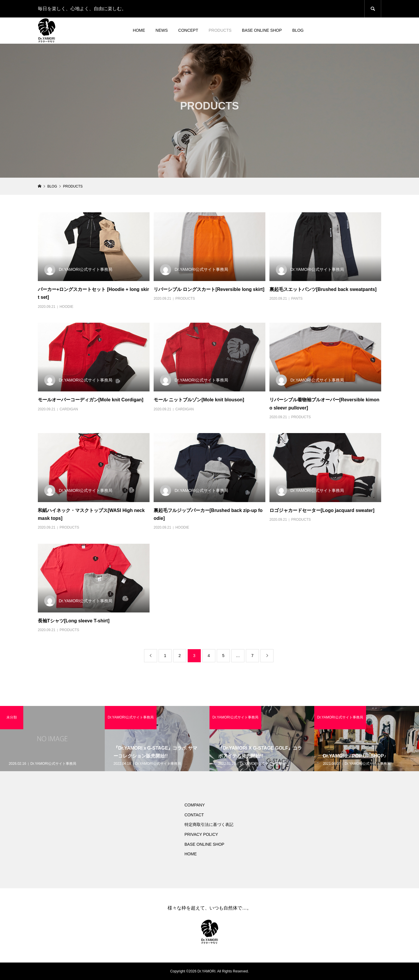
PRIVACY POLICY (201, 834)
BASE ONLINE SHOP (262, 30)
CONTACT (194, 815)
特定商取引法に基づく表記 (209, 824)
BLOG (298, 30)
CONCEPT (188, 30)
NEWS (162, 30)
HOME (139, 30)
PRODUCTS (220, 30)
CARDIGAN (69, 409)
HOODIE (66, 307)
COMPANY (195, 805)
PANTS (297, 299)
